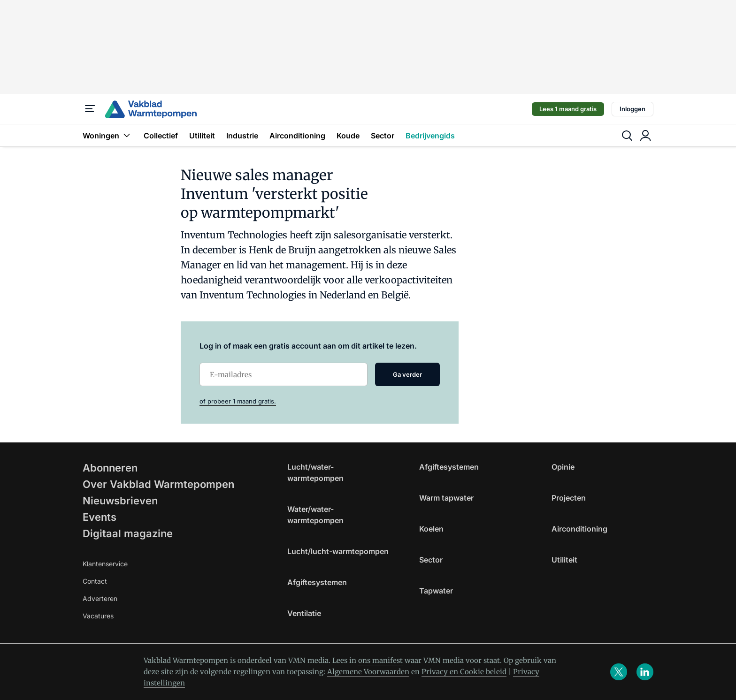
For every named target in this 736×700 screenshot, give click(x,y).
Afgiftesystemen (317, 582)
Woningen (107, 135)
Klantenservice (105, 564)
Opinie (563, 467)
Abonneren (110, 468)
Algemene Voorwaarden (368, 672)
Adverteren (100, 598)
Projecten (569, 498)
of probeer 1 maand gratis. (238, 401)
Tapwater (436, 591)
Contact (95, 581)
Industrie (242, 136)
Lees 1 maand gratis (568, 109)
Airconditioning (297, 136)
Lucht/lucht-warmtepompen (338, 551)
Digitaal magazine (128, 533)
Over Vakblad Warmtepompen (158, 484)
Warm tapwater (446, 498)
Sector (383, 136)
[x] (619, 672)
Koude (348, 136)
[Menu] (90, 109)
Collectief (161, 136)
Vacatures (98, 616)
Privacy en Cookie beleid (464, 672)
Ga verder (407, 374)
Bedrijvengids (430, 136)
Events (100, 517)
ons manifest (380, 660)
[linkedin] (645, 672)
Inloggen (632, 109)
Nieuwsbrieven (120, 501)
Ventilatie (304, 613)
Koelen (431, 529)
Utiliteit (202, 136)
